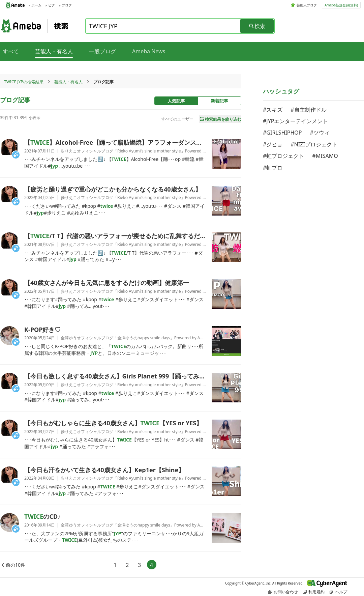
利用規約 (314, 592)
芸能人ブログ (307, 5)
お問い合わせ (283, 592)
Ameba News (149, 51)
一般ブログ (102, 51)
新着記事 (219, 101)
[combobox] (163, 26)
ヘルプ (338, 592)
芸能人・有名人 (68, 82)
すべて (11, 51)
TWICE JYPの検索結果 (24, 82)
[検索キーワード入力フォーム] (163, 26)
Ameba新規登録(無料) (341, 5)
